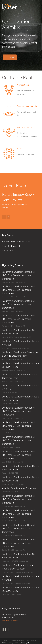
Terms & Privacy (8, 643)
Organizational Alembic (27, 106)
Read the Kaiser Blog (12, 246)
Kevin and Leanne (24, 127)
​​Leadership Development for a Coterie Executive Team (21, 398)
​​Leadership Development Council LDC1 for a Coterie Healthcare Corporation (18, 499)
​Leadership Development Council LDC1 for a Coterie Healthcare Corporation (18, 275)
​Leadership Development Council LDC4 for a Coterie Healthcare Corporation (18, 319)
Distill (22, 643)
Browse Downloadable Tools (16, 242)
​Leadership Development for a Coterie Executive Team (21, 332)
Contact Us (7, 251)
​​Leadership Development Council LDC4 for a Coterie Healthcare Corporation (18, 543)
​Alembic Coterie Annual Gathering (19, 488)
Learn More (10, 57)
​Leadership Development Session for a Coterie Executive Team (20, 354)
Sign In (27, 643)
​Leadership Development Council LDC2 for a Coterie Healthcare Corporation (18, 290)
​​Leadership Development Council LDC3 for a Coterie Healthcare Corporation (18, 529)
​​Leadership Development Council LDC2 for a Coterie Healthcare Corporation (18, 514)
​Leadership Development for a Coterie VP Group (21, 343)
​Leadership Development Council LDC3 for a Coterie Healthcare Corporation (18, 304)
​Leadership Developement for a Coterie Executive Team (17, 567)
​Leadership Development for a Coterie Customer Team (21, 376)
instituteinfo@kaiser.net (11, 621)
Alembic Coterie (24, 85)
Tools (19, 149)
